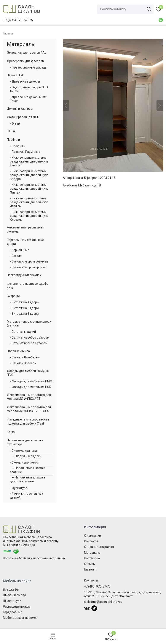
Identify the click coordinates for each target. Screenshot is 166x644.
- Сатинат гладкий (23, 332)
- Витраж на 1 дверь (24, 302)
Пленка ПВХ (15, 75)
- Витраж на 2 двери (24, 308)
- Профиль (17, 146)
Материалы (21, 44)
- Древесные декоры (25, 81)
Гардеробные (13, 612)
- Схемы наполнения (25, 463)
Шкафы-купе (12, 601)
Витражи (13, 296)
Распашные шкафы (17, 606)
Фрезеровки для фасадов (25, 61)
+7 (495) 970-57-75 (97, 586)
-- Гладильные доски (27, 456)
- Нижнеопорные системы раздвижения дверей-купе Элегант (29, 189)
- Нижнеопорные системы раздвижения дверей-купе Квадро (29, 175)
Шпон (11, 131)
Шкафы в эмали (14, 595)
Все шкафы (11, 589)
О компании (93, 536)
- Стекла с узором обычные (29, 261)
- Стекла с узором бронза (28, 267)
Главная (90, 569)
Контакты (91, 541)
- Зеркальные (20, 250)
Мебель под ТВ (90, 185)
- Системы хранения (24, 451)
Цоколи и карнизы (20, 109)
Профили (13, 140)
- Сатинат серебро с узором (30, 338)
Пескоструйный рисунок (24, 275)
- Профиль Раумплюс (25, 152)
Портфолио (92, 558)
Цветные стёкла (18, 351)
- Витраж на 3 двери (24, 314)
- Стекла (16, 256)
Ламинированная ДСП (23, 117)
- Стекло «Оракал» (23, 363)
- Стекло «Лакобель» (25, 357)
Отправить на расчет (99, 547)
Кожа (11, 432)
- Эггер (15, 123)
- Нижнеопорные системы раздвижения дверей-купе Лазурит (29, 161)
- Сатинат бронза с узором (29, 343)
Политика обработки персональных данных (34, 558)
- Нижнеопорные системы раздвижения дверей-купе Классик (29, 216)
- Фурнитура (19, 488)
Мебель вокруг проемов (20, 618)
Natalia (78, 178)
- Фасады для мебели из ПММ (31, 381)
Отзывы (90, 564)
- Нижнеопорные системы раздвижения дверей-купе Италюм (29, 202)
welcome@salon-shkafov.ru (103, 602)
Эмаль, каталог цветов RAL (27, 53)
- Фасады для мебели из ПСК (30, 387)
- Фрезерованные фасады (29, 67)
